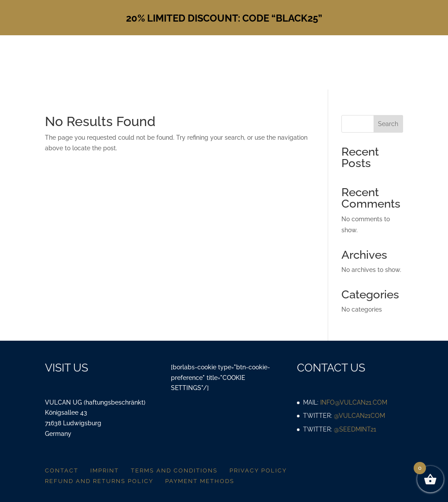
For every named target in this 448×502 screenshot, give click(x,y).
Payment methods (200, 481)
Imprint (105, 470)
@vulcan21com (359, 416)
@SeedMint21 (355, 429)
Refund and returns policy (99, 481)
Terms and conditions (174, 470)
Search (388, 124)
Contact (62, 470)
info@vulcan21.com (354, 402)
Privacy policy (258, 470)
